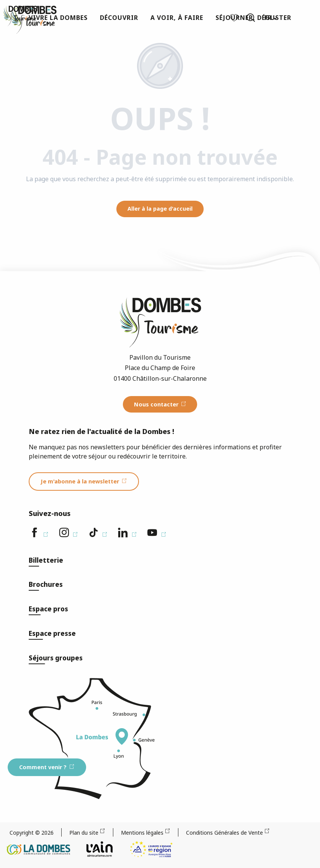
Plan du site (84, 833)
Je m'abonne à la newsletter (80, 481)
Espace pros (48, 609)
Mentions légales (142, 833)
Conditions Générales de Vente (224, 833)
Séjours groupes (56, 658)
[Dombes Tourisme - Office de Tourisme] (20, 16)
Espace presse (52, 633)
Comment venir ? (43, 767)
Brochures (46, 584)
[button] (251, 18)
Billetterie (46, 560)
